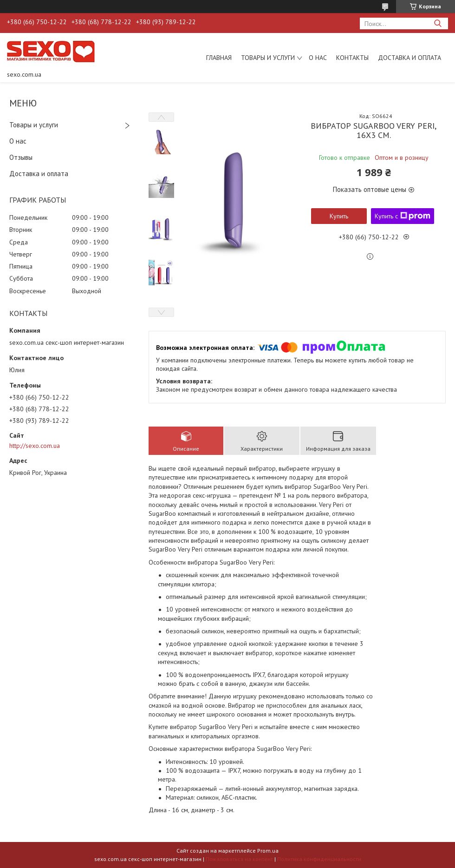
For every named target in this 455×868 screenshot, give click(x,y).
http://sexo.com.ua (35, 446)
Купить (339, 216)
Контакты (352, 58)
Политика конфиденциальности (319, 859)
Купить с (403, 216)
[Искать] (438, 23)
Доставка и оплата (409, 58)
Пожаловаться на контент (239, 859)
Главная (219, 58)
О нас (318, 58)
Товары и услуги (268, 58)
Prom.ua (268, 851)
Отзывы (21, 157)
